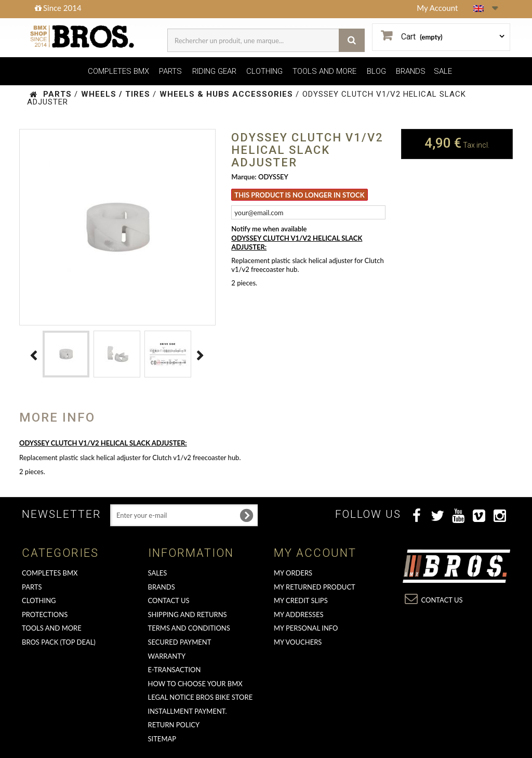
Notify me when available (269, 229)
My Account (437, 8)
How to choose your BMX (195, 684)
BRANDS (411, 71)
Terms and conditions (189, 628)
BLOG (376, 71)
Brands (162, 587)
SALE (443, 71)
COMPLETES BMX (118, 71)
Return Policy (174, 725)
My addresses (298, 615)
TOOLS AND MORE (324, 71)
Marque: (244, 177)
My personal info (306, 628)
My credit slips (301, 600)
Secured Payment (180, 642)
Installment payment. (188, 711)
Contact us (169, 600)
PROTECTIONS (45, 615)
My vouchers (298, 642)
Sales (158, 573)
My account (315, 553)
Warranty (167, 656)
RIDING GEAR (214, 71)
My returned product (315, 587)
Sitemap (162, 739)
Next (201, 356)
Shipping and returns (188, 615)
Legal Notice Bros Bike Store (201, 697)
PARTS (170, 71)
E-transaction (175, 670)
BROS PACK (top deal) (59, 642)
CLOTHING (264, 71)
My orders (293, 573)
